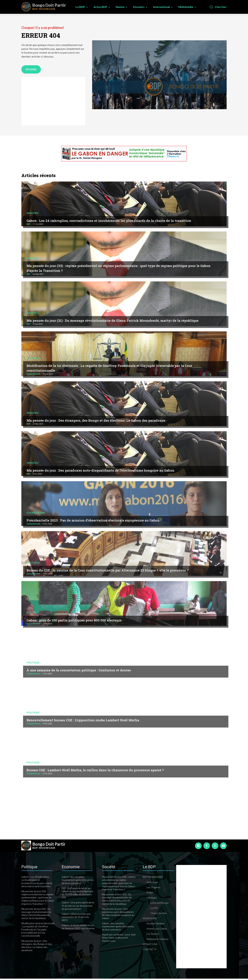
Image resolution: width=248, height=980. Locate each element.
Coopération (36, 514)
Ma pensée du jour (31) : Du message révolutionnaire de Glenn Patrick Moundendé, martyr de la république (120, 319)
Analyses (32, 209)
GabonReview (33, 375)
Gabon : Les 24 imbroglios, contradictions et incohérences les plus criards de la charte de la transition (115, 219)
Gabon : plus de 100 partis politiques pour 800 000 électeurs (83, 621)
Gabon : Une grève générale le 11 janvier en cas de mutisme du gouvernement (78, 907)
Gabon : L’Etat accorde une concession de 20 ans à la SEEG (76, 918)
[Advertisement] (53, 102)
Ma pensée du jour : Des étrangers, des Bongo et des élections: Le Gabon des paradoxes (111, 421)
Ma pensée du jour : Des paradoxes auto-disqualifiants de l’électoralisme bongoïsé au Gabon (116, 471)
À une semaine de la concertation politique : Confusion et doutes (89, 671)
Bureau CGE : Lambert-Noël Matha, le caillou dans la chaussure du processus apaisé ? (109, 771)
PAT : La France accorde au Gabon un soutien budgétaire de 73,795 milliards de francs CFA (77, 894)
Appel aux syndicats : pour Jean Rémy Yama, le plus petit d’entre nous (119, 939)
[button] (218, 7)
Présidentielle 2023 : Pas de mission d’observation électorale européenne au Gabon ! (108, 521)
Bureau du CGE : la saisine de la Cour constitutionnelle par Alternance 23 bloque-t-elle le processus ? (123, 569)
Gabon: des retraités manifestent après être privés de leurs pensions (78, 881)
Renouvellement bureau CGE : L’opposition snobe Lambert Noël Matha (95, 721)
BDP (28, 225)
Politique (33, 359)
